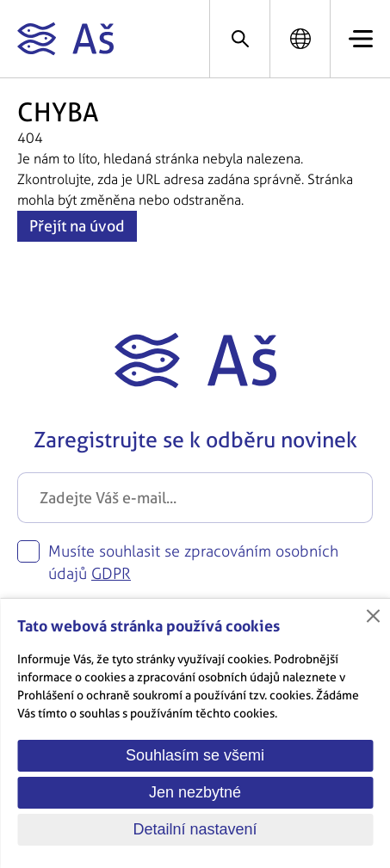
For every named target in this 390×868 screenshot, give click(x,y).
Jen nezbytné (195, 792)
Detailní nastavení (195, 829)
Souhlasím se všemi (195, 755)
